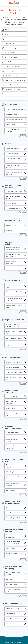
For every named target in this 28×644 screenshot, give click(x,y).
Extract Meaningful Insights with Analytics (15, 71)
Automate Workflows (10, 62)
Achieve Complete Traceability (12, 66)
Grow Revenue (8, 30)
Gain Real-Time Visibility (11, 53)
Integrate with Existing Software (12, 85)
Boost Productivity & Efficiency (12, 39)
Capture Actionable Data (11, 57)
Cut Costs (7, 34)
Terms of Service (9, 642)
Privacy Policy (18, 642)
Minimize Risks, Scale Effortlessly (13, 89)
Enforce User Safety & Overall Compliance (15, 80)
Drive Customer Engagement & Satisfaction (15, 48)
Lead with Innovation (10, 94)
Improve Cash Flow (9, 43)
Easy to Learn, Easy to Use (11, 76)
